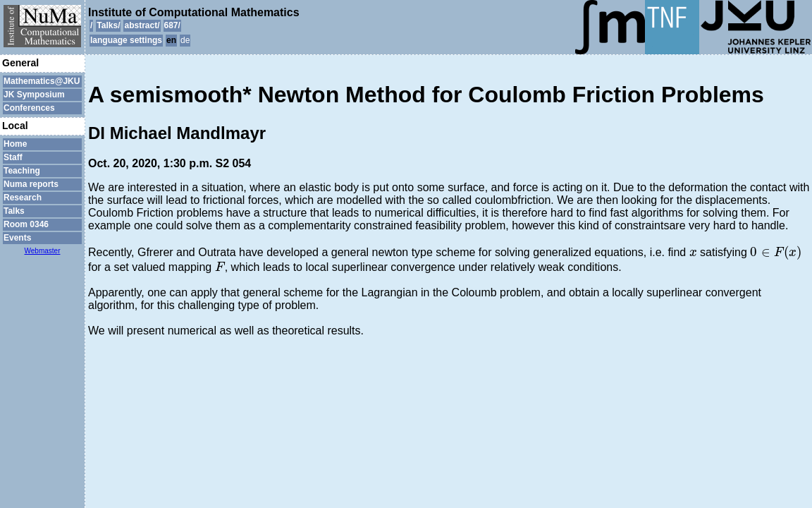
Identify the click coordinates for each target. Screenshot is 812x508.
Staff (13, 157)
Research (23, 198)
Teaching (22, 171)
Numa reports (31, 184)
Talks (14, 211)
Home (15, 144)
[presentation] (693, 253)
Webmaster (43, 251)
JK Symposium (34, 95)
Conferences (29, 108)
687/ (172, 25)
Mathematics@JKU (42, 81)
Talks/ (108, 25)
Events (17, 238)
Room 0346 (26, 224)
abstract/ (142, 25)
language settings (126, 40)
